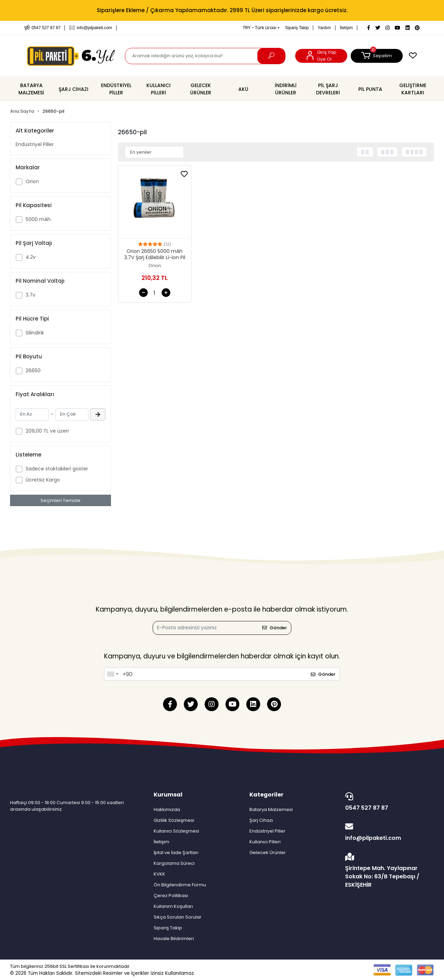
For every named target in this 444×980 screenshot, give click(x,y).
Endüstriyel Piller (35, 144)
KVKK (159, 874)
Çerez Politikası (171, 896)
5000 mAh (38, 219)
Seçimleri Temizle (61, 500)
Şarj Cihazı (261, 820)
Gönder (275, 628)
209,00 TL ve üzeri (47, 431)
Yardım (324, 28)
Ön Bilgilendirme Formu (180, 885)
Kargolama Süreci (174, 863)
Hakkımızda (167, 809)
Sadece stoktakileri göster (57, 469)
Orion (32, 181)
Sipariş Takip (297, 28)
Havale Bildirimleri (174, 939)
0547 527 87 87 (388, 802)
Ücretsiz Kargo (43, 480)
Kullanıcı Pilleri (265, 842)
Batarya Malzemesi (271, 809)
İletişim (346, 28)
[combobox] (112, 674)
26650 (33, 370)
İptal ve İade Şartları (176, 853)
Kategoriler (266, 795)
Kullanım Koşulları (173, 906)
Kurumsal (168, 795)
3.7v (31, 295)
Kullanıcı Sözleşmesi (176, 831)
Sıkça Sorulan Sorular (178, 917)
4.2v (31, 257)
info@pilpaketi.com (388, 832)
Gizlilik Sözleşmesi (174, 820)
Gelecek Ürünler (268, 853)
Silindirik (35, 333)
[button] (377, 56)
